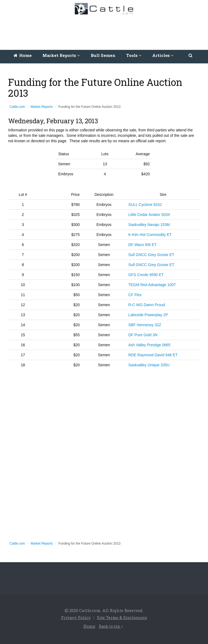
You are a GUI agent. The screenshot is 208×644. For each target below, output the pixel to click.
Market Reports (42, 107)
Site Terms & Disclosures (122, 617)
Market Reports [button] (61, 55)
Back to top (111, 626)
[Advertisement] (105, 31)
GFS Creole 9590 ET (146, 275)
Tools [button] (134, 55)
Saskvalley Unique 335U (149, 365)
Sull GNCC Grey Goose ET (151, 255)
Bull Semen (103, 55)
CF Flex (135, 295)
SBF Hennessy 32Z (145, 325)
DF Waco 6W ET (143, 245)
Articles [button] (163, 55)
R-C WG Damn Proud (147, 305)
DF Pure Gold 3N (143, 335)
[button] (191, 55)
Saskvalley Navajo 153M (149, 225)
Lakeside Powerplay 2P (148, 315)
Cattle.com (17, 107)
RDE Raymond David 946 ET (153, 355)
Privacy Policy (76, 617)
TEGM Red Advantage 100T (152, 285)
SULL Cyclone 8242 (145, 205)
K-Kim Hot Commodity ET (150, 235)
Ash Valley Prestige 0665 (149, 345)
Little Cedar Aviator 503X (149, 215)
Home (23, 55)
